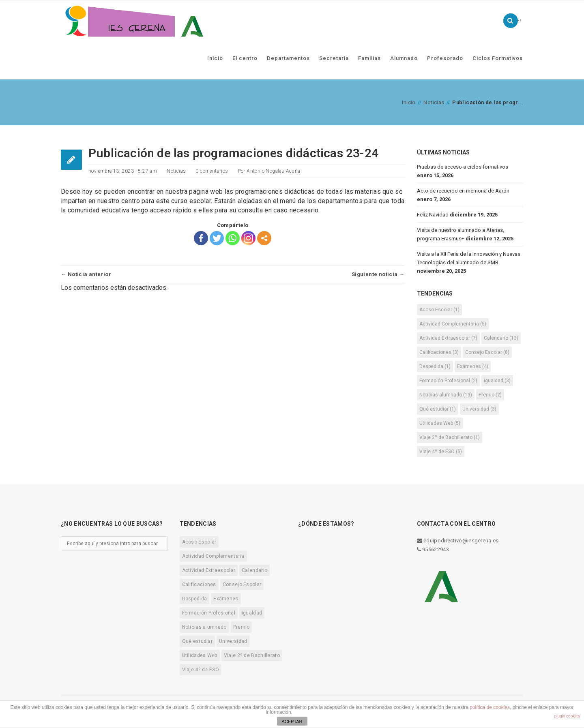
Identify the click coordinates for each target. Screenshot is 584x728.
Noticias (434, 102)
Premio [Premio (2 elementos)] (490, 394)
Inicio (215, 57)
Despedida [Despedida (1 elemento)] (435, 366)
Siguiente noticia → (378, 273)
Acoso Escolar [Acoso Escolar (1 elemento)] (439, 309)
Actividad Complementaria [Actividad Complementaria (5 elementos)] (453, 323)
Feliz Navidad (433, 214)
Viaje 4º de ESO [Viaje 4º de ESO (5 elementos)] (441, 451)
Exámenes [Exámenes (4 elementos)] (473, 366)
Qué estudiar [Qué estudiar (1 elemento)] (438, 408)
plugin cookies (567, 716)
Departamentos (288, 57)
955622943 (433, 549)
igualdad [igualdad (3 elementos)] (497, 380)
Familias (369, 57)
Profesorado (445, 57)
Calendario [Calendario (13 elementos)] (501, 337)
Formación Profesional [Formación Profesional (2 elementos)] (448, 380)
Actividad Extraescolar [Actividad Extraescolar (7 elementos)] (448, 337)
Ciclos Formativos (498, 57)
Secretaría (334, 57)
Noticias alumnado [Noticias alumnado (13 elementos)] (446, 394)
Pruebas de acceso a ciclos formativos (463, 166)
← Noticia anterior (86, 273)
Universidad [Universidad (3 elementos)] (479, 408)
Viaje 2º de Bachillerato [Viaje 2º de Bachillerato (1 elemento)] (450, 437)
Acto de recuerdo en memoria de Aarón (463, 190)
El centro (245, 57)
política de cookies (490, 707)
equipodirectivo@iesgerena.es (458, 540)
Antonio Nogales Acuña (273, 170)
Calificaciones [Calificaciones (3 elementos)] (439, 351)
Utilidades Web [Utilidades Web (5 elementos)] (440, 422)
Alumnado (404, 57)
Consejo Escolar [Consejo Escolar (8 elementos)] (487, 351)
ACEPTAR (292, 722)
